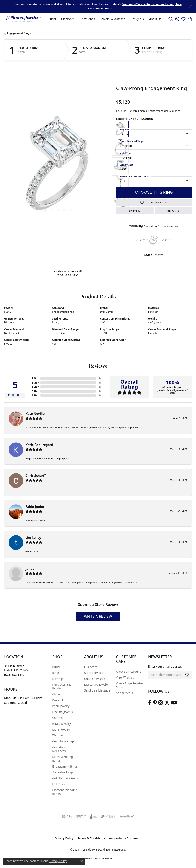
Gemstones (87, 19)
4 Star (35, 383)
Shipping (135, 211)
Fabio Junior (35, 507)
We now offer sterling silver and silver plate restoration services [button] (133, 6)
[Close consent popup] (82, 861)
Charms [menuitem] (57, 718)
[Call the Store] (14, 675)
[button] (171, 19)
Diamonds (68, 19)
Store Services (93, 673)
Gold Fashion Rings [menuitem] (65, 778)
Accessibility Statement (125, 838)
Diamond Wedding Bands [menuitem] (65, 792)
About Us (155, 19)
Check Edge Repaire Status (130, 685)
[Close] (191, 6)
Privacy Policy (64, 838)
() (99, 378)
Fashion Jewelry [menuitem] (62, 712)
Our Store (91, 667)
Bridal (52, 19)
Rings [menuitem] (56, 673)
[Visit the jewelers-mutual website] (127, 817)
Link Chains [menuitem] (60, 784)
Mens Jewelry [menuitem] (61, 729)
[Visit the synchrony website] (108, 817)
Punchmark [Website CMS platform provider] (105, 859)
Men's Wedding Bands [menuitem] (62, 759)
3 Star (35, 387)
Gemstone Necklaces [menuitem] (59, 749)
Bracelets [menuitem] (58, 700)
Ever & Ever (107, 312)
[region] (58, 166)
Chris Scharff (36, 476)
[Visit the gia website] (67, 817)
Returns (173, 211)
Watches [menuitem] (58, 735)
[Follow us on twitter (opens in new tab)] (167, 703)
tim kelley (33, 538)
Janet (30, 569)
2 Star (35, 391)
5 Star (35, 378)
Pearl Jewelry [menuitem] (61, 706)
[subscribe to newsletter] (187, 675)
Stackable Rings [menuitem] (63, 772)
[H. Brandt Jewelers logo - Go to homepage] (23, 19)
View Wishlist (125, 677)
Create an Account (128, 671)
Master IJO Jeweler (96, 685)
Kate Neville (35, 414)
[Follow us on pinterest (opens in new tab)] (155, 703)
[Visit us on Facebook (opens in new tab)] (150, 703)
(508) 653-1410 (68, 275)
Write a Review (98, 616)
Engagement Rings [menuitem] (65, 766)
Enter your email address (165, 666)
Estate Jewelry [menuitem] (61, 724)
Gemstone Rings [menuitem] (63, 741)
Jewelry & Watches (113, 19)
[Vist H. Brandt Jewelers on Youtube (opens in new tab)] (174, 703)
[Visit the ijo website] (81, 817)
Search (21, 52)
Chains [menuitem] (57, 694)
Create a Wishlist (95, 679)
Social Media (125, 693)
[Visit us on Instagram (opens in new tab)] (161, 703)
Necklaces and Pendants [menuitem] (62, 686)
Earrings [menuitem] (58, 679)
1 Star (35, 395)
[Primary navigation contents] (105, 19)
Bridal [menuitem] (56, 667)
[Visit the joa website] (94, 817)
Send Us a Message (97, 690)
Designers (137, 19)
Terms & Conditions (91, 838)
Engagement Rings (19, 33)
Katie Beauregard (39, 445)
